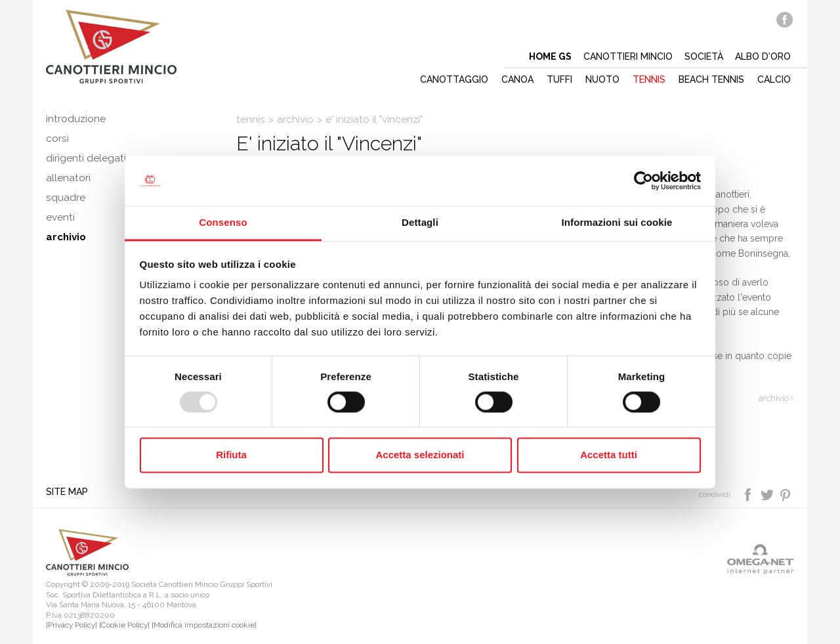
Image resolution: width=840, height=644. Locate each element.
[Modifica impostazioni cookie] (204, 625)
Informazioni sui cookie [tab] (617, 223)
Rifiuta (231, 455)
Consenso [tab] (223, 223)
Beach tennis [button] (711, 79)
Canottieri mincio (628, 56)
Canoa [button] (517, 79)
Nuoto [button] (602, 79)
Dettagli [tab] (420, 223)
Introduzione (76, 119)
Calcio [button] (774, 79)
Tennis (251, 119)
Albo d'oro (763, 56)
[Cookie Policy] (124, 625)
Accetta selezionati (420, 455)
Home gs (550, 56)
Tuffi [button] (559, 79)
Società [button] (704, 56)
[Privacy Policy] (72, 625)
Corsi (57, 139)
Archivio (295, 119)
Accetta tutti (609, 455)
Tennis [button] (649, 79)
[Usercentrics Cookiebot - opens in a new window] (643, 181)
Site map (67, 492)
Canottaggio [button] (454, 79)
